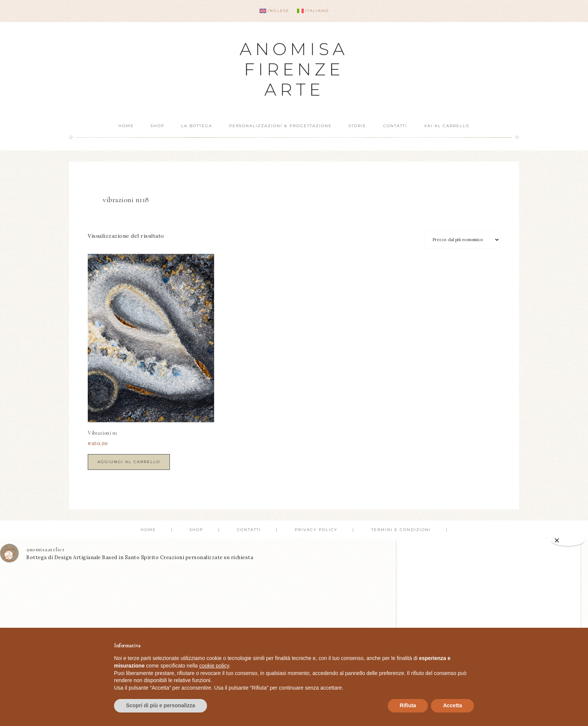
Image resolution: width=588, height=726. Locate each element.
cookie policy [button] (214, 666)
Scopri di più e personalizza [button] (160, 705)
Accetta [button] (452, 705)
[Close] (568, 540)
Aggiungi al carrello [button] (129, 462)
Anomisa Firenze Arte (294, 69)
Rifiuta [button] (408, 705)
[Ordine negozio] (463, 240)
